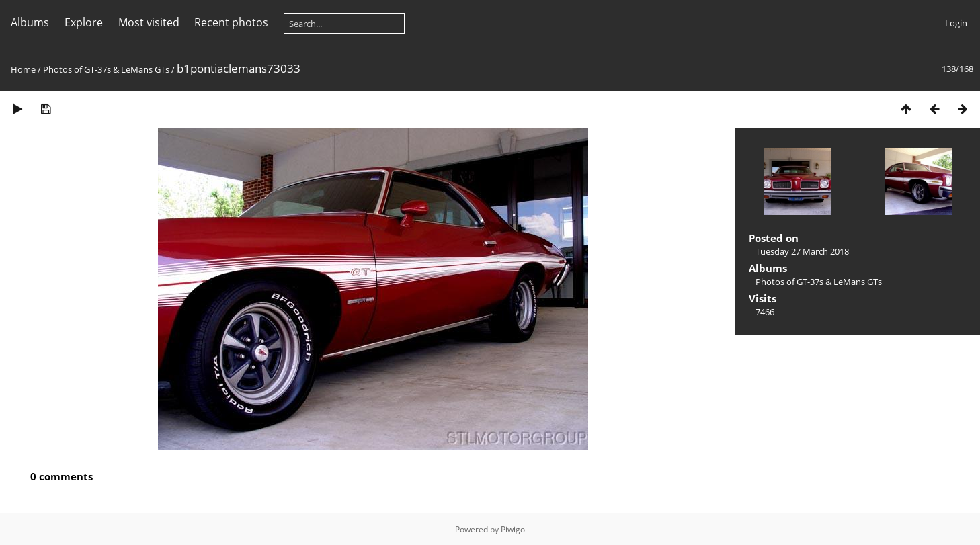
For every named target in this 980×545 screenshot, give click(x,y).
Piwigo (513, 529)
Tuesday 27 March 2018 (802, 251)
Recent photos (231, 22)
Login (956, 23)
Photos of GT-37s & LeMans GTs (106, 69)
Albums (30, 22)
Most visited (149, 22)
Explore (84, 22)
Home (23, 69)
